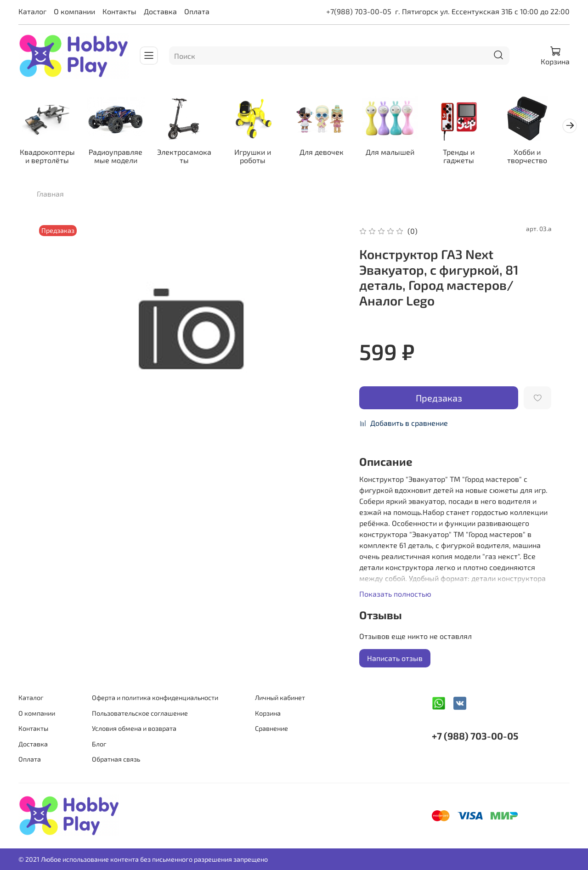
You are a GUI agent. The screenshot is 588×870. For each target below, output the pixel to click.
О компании (74, 11)
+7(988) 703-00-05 (359, 11)
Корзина (268, 713)
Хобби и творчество (540, 157)
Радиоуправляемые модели (118, 157)
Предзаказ (439, 399)
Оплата (197, 11)
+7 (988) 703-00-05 (475, 736)
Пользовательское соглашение (140, 713)
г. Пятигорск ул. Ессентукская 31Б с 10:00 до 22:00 (482, 11)
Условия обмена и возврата (134, 728)
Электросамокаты (189, 157)
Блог (99, 744)
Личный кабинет (280, 698)
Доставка (160, 11)
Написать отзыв (395, 659)
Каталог (32, 11)
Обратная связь (116, 759)
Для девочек (329, 153)
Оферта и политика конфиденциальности (155, 698)
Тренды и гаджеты (470, 157)
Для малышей (400, 153)
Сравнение (271, 728)
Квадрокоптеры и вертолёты (48, 157)
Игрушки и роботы (259, 157)
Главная (50, 195)
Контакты (119, 11)
